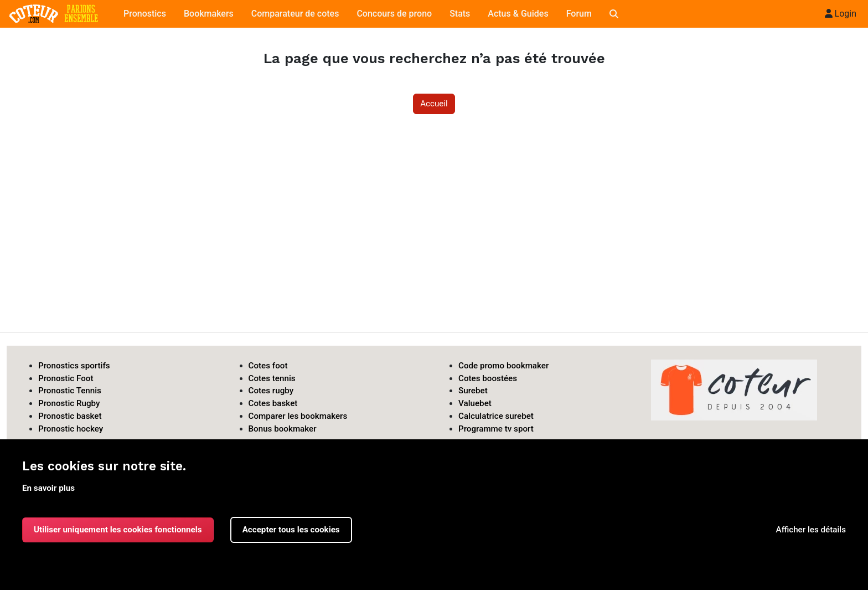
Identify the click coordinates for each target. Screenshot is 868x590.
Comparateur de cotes (295, 14)
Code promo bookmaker (503, 366)
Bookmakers (209, 14)
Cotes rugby (271, 391)
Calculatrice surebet (496, 416)
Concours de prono (394, 14)
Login (841, 14)
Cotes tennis (272, 378)
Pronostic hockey (71, 429)
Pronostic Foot (66, 378)
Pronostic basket (70, 416)
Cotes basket (273, 403)
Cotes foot (268, 366)
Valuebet (475, 403)
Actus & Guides (518, 14)
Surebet (473, 391)
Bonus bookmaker (283, 429)
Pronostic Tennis (70, 391)
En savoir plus (48, 488)
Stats (460, 14)
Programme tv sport (496, 429)
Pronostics (145, 14)
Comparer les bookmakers (298, 416)
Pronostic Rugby (69, 403)
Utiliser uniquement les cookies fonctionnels (118, 530)
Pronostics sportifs (74, 366)
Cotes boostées (488, 378)
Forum (579, 14)
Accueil (434, 104)
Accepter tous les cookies (291, 530)
